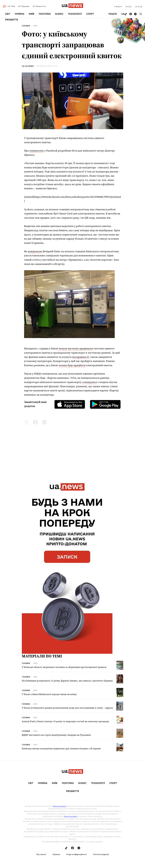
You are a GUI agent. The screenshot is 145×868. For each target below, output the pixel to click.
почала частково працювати (76, 348)
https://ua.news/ (59, 806)
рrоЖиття (12, 20)
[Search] (141, 14)
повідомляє (37, 151)
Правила (56, 854)
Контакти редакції (101, 854)
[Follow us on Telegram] (135, 14)
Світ (8, 14)
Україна (19, 14)
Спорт (90, 14)
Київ (32, 14)
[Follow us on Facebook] (131, 14)
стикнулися (89, 382)
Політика (45, 14)
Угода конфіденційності (77, 854)
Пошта (113, 14)
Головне (26, 26)
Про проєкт (41, 854)
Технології (75, 14)
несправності (81, 357)
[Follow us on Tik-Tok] (126, 14)
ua (123, 14)
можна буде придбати (72, 365)
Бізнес (59, 14)
